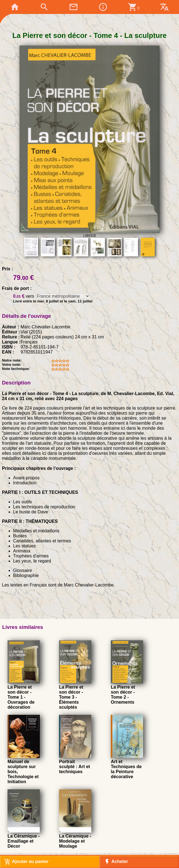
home (15, 7)
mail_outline (73, 7)
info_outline (103, 7)
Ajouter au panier (26, 862)
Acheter (116, 862)
